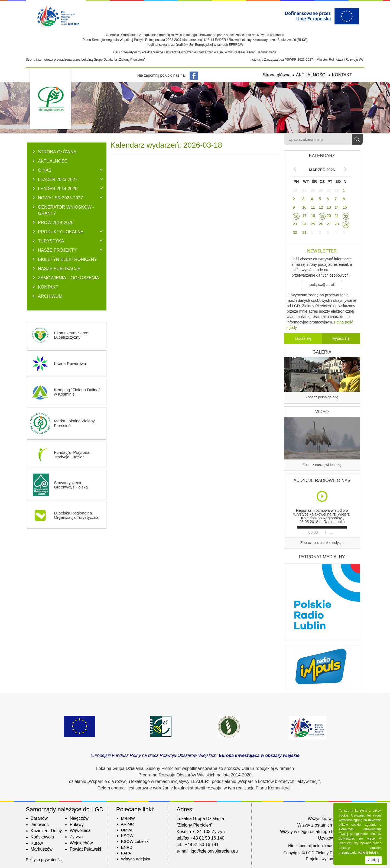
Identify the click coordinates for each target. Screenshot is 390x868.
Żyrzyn (76, 837)
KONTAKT (342, 75)
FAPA (126, 853)
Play (322, 496)
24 (304, 190)
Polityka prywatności (44, 859)
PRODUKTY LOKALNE (61, 232)
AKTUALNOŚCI (311, 75)
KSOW (127, 836)
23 (295, 190)
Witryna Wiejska (136, 859)
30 (295, 232)
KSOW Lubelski (135, 841)
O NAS (45, 170)
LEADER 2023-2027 (58, 179)
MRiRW (128, 818)
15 (345, 207)
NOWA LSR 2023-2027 (60, 198)
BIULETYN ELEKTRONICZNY (67, 259)
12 (321, 207)
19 (322, 216)
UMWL (127, 830)
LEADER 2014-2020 (58, 189)
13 (329, 207)
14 (337, 207)
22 (346, 216)
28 (337, 190)
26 (321, 190)
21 (337, 216)
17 (304, 216)
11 (313, 207)
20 (329, 216)
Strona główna (277, 75)
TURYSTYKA (51, 241)
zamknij (374, 860)
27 (329, 190)
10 (304, 207)
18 (313, 216)
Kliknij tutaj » (368, 853)
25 (313, 190)
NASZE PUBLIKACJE (59, 268)
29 (346, 225)
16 (296, 216)
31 (304, 232)
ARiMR (128, 824)
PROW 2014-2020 (56, 222)
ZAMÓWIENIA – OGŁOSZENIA (68, 278)
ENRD (127, 847)
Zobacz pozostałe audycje (322, 543)
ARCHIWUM (50, 296)
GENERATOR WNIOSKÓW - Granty (66, 210)
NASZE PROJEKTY (57, 250)
